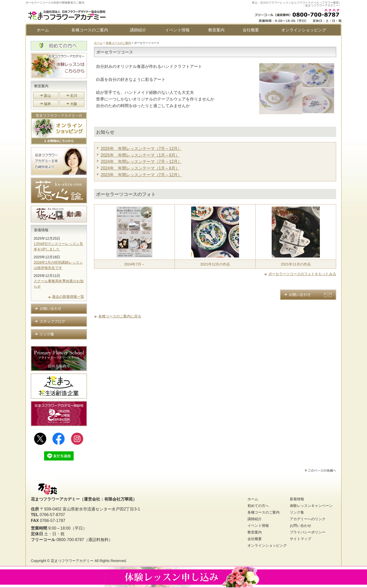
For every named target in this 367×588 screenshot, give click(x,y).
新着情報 (41, 230)
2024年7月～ (134, 264)
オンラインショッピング (304, 30)
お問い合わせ (300, 526)
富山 (47, 96)
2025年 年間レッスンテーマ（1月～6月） (140, 155)
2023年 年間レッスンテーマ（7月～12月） (141, 175)
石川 (74, 96)
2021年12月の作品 (215, 264)
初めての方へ (258, 506)
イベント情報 (177, 30)
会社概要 (251, 30)
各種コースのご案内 (90, 30)
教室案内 (216, 30)
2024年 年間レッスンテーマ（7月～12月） (141, 162)
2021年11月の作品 (296, 264)
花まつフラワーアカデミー (72, 561)
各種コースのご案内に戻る (120, 316)
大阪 (74, 104)
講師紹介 (138, 30)
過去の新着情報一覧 (68, 297)
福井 (47, 104)
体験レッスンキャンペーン (311, 506)
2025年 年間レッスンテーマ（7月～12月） (141, 149)
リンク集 (297, 512)
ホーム (43, 30)
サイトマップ (300, 539)
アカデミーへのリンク (308, 519)
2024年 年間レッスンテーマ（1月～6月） (140, 168)
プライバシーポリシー (308, 532)
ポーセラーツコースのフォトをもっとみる (302, 274)
